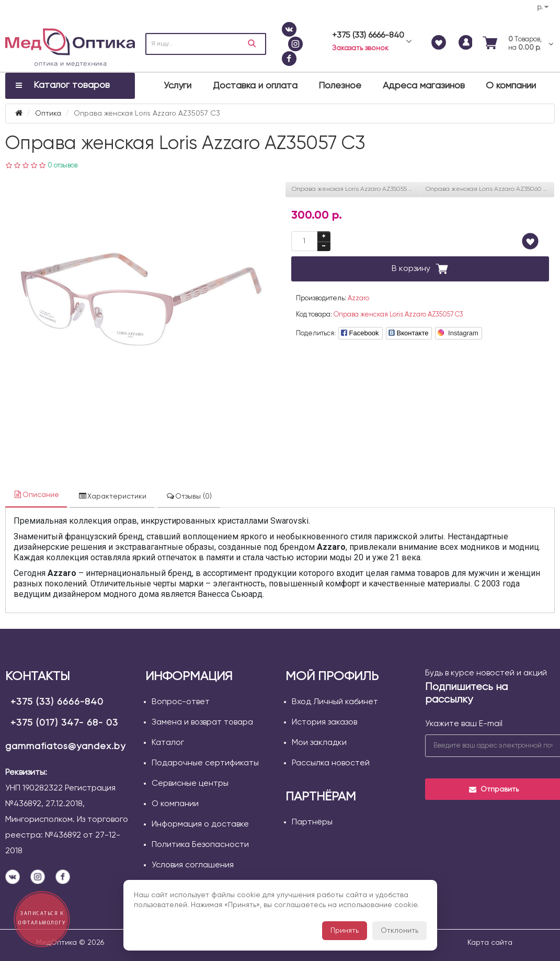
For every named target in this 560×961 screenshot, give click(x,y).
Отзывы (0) (189, 496)
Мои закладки (319, 743)
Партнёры (312, 822)
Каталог (168, 743)
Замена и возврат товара (202, 722)
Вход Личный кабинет (335, 702)
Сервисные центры (190, 784)
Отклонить (399, 931)
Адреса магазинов (424, 86)
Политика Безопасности (200, 845)
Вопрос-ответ (181, 702)
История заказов (324, 722)
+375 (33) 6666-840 (57, 702)
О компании (511, 86)
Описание (36, 495)
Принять (345, 931)
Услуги (178, 86)
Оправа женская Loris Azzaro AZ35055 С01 (356, 189)
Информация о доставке (200, 824)
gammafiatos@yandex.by (65, 747)
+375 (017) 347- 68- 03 (64, 723)
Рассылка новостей (331, 763)
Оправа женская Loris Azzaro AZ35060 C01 (490, 189)
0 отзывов (62, 166)
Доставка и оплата (255, 86)
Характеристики (112, 496)
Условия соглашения (193, 865)
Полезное (340, 86)
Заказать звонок (360, 48)
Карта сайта (490, 943)
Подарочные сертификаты (205, 763)
